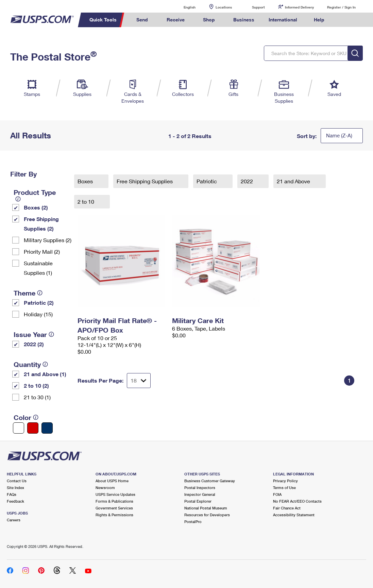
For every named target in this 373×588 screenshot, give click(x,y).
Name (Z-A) (339, 135)
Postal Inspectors (200, 488)
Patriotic (207, 181)
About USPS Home (112, 481)
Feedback (15, 501)
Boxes (86, 181)
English (183, 7)
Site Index (15, 488)
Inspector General (200, 494)
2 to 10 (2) (36, 385)
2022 (248, 181)
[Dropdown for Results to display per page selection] (139, 381)
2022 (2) (34, 344)
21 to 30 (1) (37, 397)
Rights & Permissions (114, 515)
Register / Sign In (341, 7)
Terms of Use (284, 488)
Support (258, 7)
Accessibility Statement (294, 515)
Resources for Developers (207, 515)
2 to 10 (87, 201)
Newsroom (105, 488)
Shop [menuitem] (209, 20)
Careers (14, 520)
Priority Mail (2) (42, 251)
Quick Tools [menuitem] (103, 20)
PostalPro (193, 522)
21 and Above (294, 181)
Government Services (114, 508)
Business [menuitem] (244, 20)
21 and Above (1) (45, 374)
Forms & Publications (114, 501)
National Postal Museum (206, 508)
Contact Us (17, 481)
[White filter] (19, 428)
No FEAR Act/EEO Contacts (297, 501)
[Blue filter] (47, 428)
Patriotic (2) (39, 303)
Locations (224, 7)
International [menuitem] (283, 20)
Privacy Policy (285, 481)
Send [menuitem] (142, 20)
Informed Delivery (299, 7)
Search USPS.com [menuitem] (343, 20)
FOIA (277, 494)
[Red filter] (33, 428)
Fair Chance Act (287, 508)
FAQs (12, 494)
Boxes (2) (36, 207)
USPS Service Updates (115, 494)
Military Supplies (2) (48, 240)
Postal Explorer (198, 501)
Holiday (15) (38, 314)
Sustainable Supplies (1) (38, 268)
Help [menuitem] (319, 20)
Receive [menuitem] (176, 20)
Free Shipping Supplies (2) (41, 224)
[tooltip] (18, 199)
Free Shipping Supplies (145, 181)
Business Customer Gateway (210, 481)
